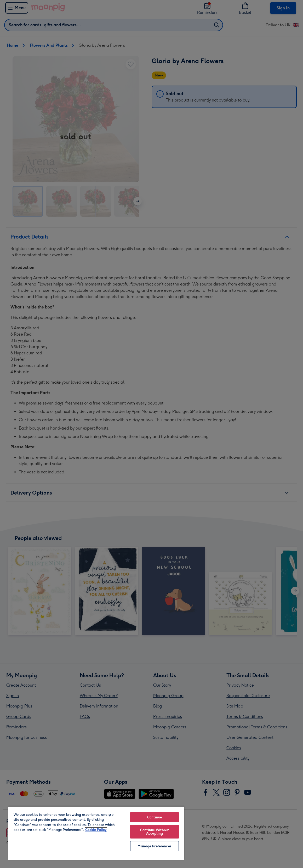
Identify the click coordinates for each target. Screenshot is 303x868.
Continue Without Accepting (155, 832)
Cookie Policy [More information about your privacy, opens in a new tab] (96, 830)
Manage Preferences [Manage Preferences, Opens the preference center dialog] (154, 846)
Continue (155, 817)
